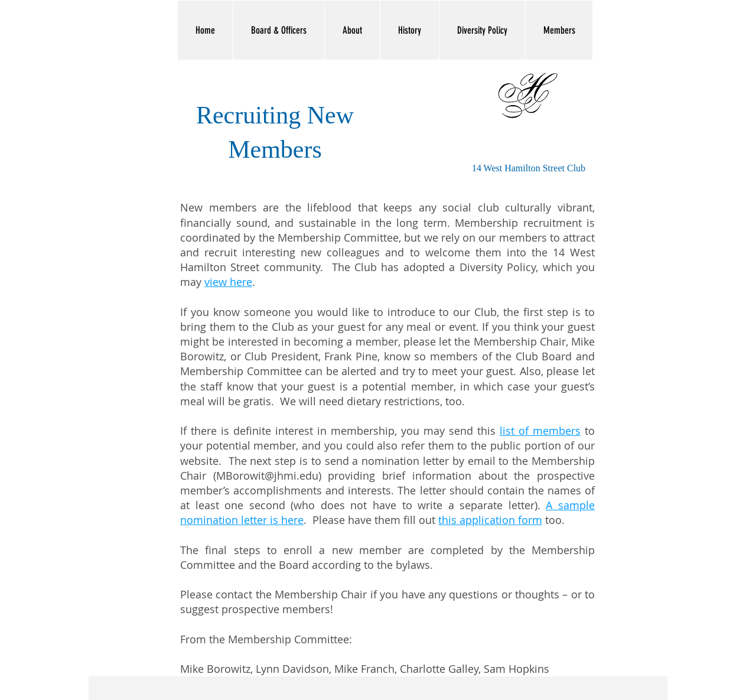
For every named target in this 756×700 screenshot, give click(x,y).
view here (228, 282)
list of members (540, 431)
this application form (490, 520)
